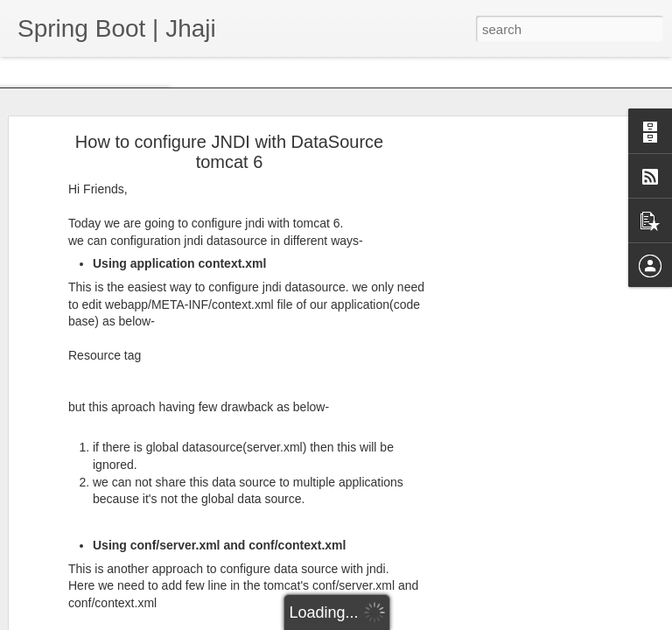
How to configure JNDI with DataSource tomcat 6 (229, 152)
